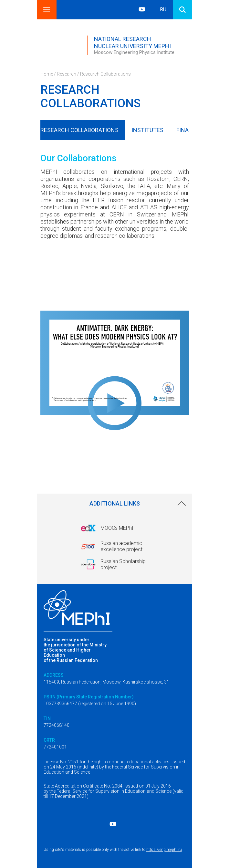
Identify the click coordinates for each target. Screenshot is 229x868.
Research (67, 74)
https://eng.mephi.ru (164, 850)
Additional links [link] (115, 503)
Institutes (147, 130)
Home (47, 74)
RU (163, 10)
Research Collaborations (79, 130)
